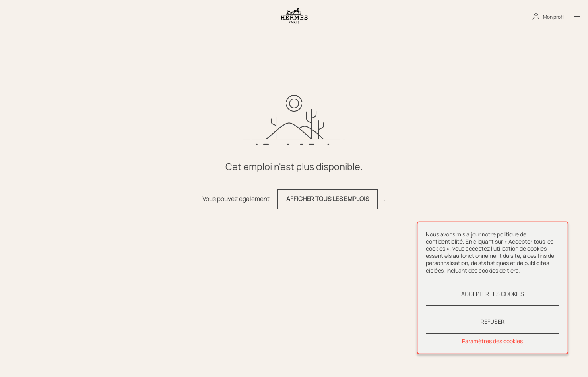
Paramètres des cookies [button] (492, 341)
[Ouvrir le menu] (572, 17)
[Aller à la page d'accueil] (294, 16)
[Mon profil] (548, 17)
